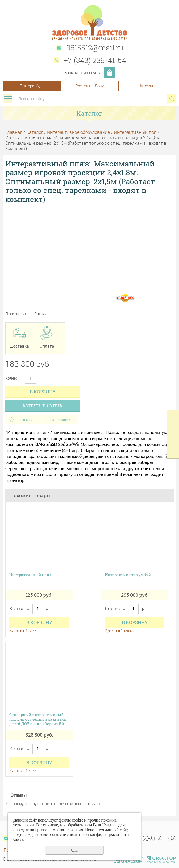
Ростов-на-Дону (89, 86)
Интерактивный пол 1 (30, 575)
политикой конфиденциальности (99, 834)
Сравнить (25, 420)
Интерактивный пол (135, 132)
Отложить (66, 420)
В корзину (43, 392)
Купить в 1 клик (43, 406)
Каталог (35, 132)
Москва (147, 86)
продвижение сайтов (161, 862)
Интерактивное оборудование (78, 132)
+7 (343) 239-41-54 (95, 60)
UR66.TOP (162, 858)
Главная (14, 132)
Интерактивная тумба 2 (128, 575)
